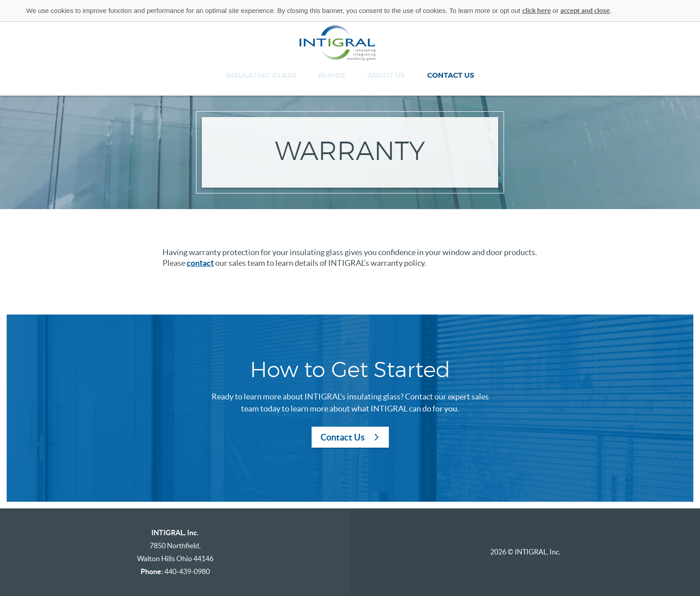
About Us (386, 76)
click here (537, 10)
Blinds (332, 76)
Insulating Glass (261, 76)
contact (200, 263)
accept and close (585, 10)
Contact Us (451, 76)
